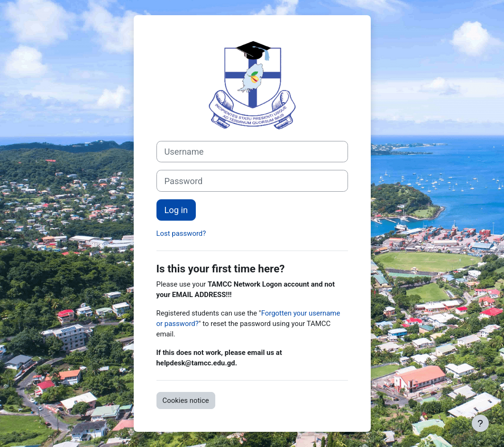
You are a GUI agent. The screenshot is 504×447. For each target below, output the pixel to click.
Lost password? (181, 233)
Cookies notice (186, 400)
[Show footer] (480, 423)
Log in (176, 210)
